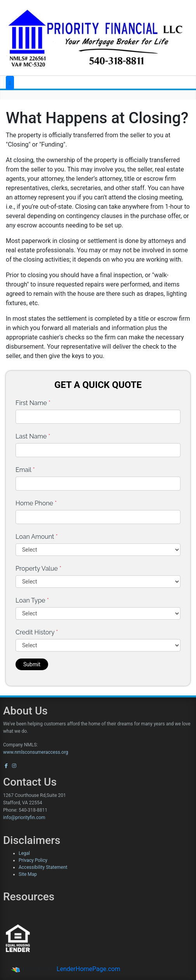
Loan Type (32, 600)
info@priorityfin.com (24, 818)
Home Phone (36, 503)
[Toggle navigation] (10, 83)
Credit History (37, 632)
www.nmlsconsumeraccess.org (36, 752)
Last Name (33, 436)
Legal (24, 853)
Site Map (28, 874)
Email (25, 470)
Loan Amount (37, 537)
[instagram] (14, 766)
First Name (33, 403)
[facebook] (6, 766)
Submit (32, 664)
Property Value (38, 569)
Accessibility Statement (43, 867)
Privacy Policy (33, 860)
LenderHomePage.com (88, 969)
